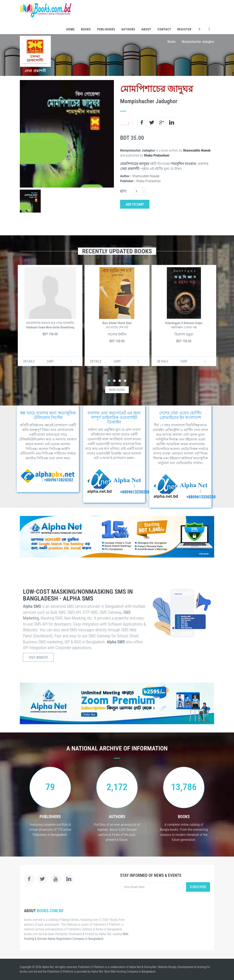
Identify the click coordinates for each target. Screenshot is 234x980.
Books (86, 29)
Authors (128, 29)
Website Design (167, 967)
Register (184, 29)
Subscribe (198, 887)
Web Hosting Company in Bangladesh (133, 972)
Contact (164, 29)
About (146, 29)
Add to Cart (135, 204)
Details (29, 361)
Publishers (106, 29)
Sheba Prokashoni (157, 155)
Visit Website (38, 658)
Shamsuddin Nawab (197, 150)
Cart (50, 361)
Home (71, 29)
